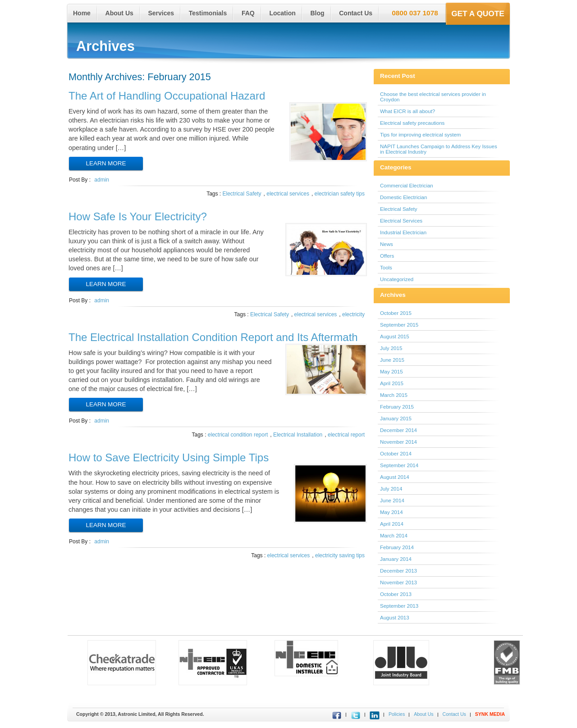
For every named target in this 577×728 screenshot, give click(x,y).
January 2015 (396, 419)
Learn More (106, 163)
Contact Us (356, 13)
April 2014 (392, 524)
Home (82, 13)
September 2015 (399, 325)
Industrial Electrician (403, 232)
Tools (386, 268)
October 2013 (396, 594)
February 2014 (397, 547)
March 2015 (394, 395)
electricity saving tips (340, 555)
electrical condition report (238, 435)
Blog (317, 13)
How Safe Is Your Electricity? (138, 216)
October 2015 (396, 313)
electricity (353, 314)
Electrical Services (401, 221)
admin (102, 180)
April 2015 (392, 383)
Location (282, 13)
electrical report (346, 435)
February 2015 (397, 407)
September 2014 (399, 465)
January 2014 (396, 559)
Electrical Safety (242, 194)
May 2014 (392, 512)
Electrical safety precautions (412, 123)
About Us (119, 13)
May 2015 (392, 372)
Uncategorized (397, 279)
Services (161, 13)
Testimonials (208, 13)
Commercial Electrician (407, 186)
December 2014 (398, 430)
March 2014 (394, 536)
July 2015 (391, 348)
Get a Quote (478, 14)
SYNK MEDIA (490, 714)
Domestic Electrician (403, 197)
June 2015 (392, 360)
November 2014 (398, 442)
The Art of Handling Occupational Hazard (167, 96)
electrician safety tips (340, 194)
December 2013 (398, 571)
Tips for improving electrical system (420, 135)
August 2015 (395, 337)
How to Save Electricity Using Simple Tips (169, 457)
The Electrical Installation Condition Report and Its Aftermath (213, 337)
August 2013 (395, 618)
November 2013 (398, 582)
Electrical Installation (298, 435)
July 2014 (391, 489)
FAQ (248, 13)
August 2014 (395, 477)
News (387, 244)
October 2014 (396, 454)
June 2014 (392, 500)
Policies (397, 714)
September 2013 (399, 606)
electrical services (288, 194)
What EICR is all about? (408, 111)
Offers (387, 256)
